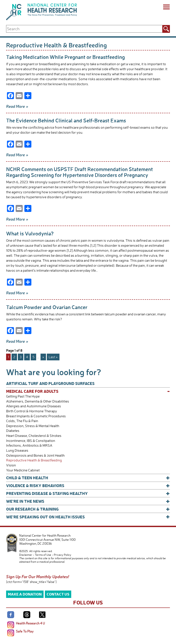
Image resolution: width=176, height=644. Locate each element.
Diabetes (13, 431)
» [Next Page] (43, 357)
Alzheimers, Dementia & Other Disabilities (38, 401)
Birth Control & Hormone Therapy (32, 411)
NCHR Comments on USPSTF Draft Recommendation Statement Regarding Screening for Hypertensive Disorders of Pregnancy (80, 172)
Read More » (17, 106)
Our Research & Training (88, 509)
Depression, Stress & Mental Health (33, 426)
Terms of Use (43, 555)
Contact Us (58, 594)
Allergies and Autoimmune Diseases (34, 406)
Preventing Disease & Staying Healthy (88, 493)
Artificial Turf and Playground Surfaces (50, 383)
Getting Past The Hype (23, 396)
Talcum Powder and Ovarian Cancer (47, 307)
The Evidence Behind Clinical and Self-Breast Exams (66, 120)
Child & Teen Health (88, 478)
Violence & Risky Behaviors (88, 486)
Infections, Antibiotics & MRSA (29, 445)
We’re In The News (88, 501)
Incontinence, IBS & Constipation (31, 441)
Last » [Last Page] (53, 357)
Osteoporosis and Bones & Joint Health (35, 455)
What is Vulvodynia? (30, 233)
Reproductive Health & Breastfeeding (34, 460)
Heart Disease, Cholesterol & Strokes (34, 436)
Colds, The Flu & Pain (22, 421)
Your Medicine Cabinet (23, 470)
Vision (11, 465)
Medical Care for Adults (88, 391)
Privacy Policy (63, 555)
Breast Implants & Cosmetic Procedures (36, 416)
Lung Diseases (17, 450)
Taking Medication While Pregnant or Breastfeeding (65, 57)
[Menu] (166, 8)
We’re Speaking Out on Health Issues (88, 517)
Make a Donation (25, 594)
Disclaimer (26, 555)
